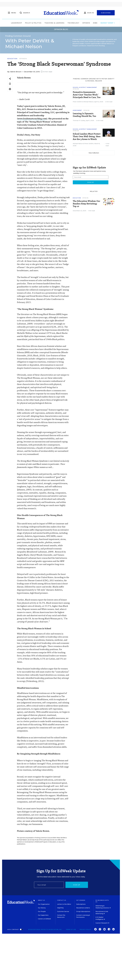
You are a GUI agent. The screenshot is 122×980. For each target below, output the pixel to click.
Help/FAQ (60, 908)
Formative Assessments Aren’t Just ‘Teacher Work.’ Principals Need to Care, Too (87, 95)
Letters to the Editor (64, 904)
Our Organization (44, 904)
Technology (71, 23)
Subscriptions (81, 904)
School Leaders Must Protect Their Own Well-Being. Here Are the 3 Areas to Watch (87, 136)
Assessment (77, 110)
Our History (42, 908)
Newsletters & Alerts (83, 908)
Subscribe (106, 13)
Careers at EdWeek (44, 919)
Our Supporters (43, 915)
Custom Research (102, 923)
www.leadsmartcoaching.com (32, 119)
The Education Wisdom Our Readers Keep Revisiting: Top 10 (86, 204)
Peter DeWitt (77, 102)
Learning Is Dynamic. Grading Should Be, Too (84, 115)
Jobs (93, 23)
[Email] (49, 885)
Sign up (77, 885)
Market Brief (106, 23)
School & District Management (85, 87)
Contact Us (62, 900)
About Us (41, 900)
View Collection (94, 153)
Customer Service (63, 911)
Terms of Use (71, 929)
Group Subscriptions (83, 911)
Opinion (84, 23)
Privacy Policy (85, 929)
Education (12, 59)
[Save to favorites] (10, 84)
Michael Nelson (89, 102)
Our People (42, 911)
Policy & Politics (31, 23)
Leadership (14, 23)
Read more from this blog (96, 46)
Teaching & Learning (52, 23)
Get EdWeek (81, 900)
